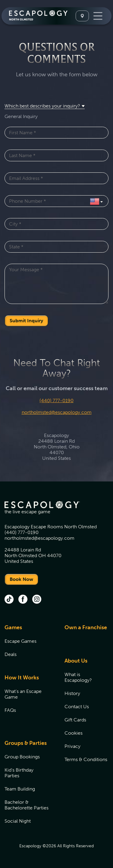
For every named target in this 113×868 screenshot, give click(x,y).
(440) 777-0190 (56, 401)
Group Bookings (22, 757)
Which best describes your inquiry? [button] (42, 106)
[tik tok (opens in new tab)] (9, 600)
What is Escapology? (78, 677)
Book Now (21, 579)
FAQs (10, 710)
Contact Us (77, 707)
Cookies (74, 733)
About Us (76, 661)
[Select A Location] (82, 16)
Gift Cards (75, 720)
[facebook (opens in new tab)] (23, 600)
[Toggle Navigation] (98, 16)
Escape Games (20, 641)
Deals (11, 654)
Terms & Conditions (86, 759)
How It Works (22, 678)
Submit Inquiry (26, 321)
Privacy (72, 746)
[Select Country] (96, 201)
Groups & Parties (26, 743)
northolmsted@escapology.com (57, 412)
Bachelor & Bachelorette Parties (27, 805)
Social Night (18, 821)
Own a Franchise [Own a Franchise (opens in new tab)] (86, 627)
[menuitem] (27, 644)
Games (13, 627)
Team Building (20, 789)
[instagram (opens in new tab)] (37, 600)
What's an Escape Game (23, 694)
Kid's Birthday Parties (19, 773)
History (72, 693)
